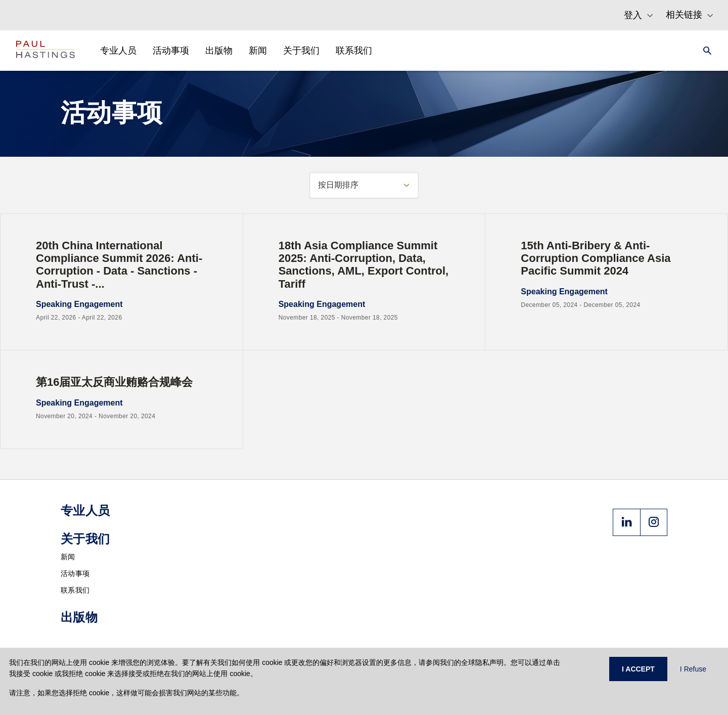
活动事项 (75, 573)
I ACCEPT (638, 669)
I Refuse (693, 669)
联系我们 (75, 590)
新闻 (68, 557)
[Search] (704, 51)
